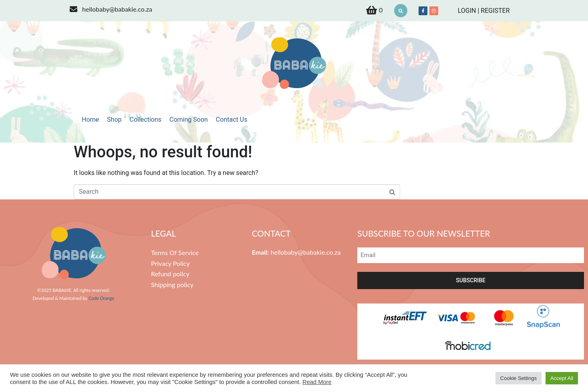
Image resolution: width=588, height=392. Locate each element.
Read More (317, 382)
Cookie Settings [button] (519, 378)
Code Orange (102, 298)
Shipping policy (172, 284)
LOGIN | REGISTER (484, 11)
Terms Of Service (175, 252)
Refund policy (170, 274)
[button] (401, 11)
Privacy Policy (170, 263)
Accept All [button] (562, 378)
